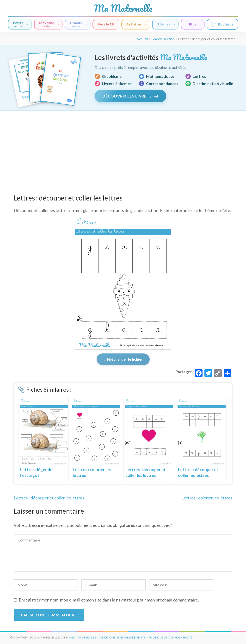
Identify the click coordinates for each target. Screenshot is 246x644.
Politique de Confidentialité (170, 637)
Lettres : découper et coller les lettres (49, 498)
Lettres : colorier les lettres (207, 498)
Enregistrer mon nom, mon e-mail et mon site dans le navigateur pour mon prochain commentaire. (109, 600)
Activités (136, 24)
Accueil (142, 39)
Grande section (163, 39)
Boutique (222, 24)
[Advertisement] (123, 147)
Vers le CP (106, 24)
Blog (193, 24)
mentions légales (82, 637)
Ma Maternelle (123, 8)
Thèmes (166, 24)
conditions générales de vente (122, 637)
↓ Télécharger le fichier (123, 359)
